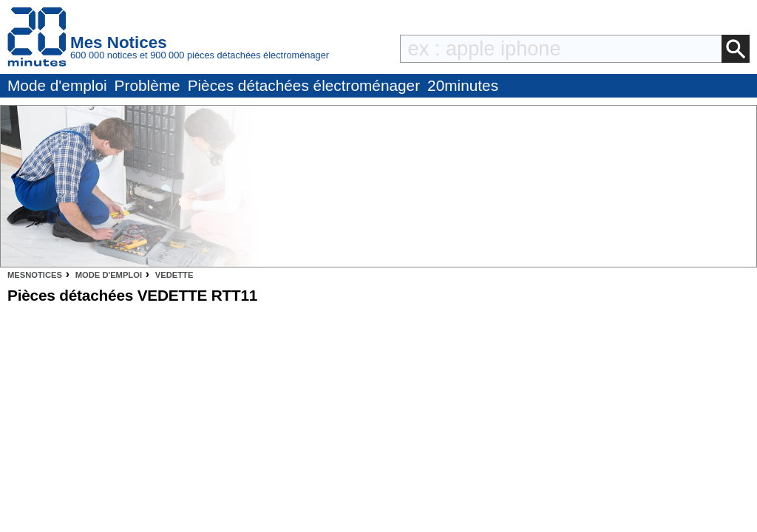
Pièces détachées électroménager (304, 85)
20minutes (463, 85)
